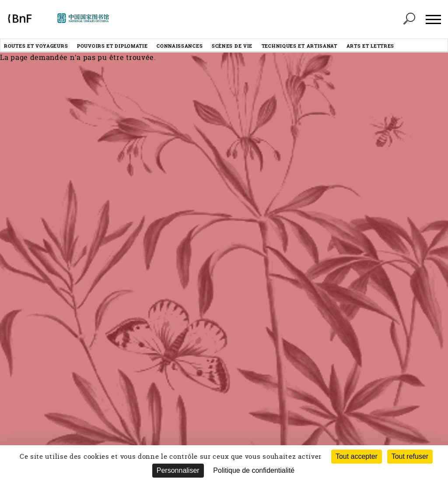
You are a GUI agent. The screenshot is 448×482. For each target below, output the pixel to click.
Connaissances (180, 46)
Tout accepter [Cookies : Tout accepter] (357, 456)
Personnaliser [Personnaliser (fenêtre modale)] (178, 470)
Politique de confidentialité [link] (254, 470)
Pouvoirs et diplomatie (112, 46)
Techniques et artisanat (299, 46)
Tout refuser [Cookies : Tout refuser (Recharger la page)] (410, 456)
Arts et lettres (371, 46)
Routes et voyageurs (36, 46)
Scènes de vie (232, 46)
